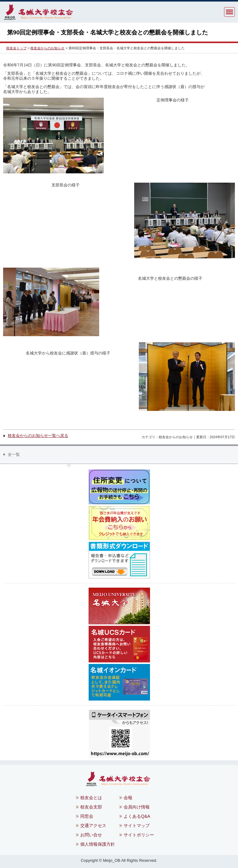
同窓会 (87, 816)
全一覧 (14, 454)
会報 (128, 798)
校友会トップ (16, 48)
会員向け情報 (137, 807)
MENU (229, 12)
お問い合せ (91, 835)
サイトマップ (137, 826)
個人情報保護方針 (98, 844)
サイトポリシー (139, 835)
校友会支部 (91, 807)
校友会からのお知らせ (47, 48)
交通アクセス (93, 826)
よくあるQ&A (137, 816)
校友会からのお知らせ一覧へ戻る (38, 436)
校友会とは (91, 798)
